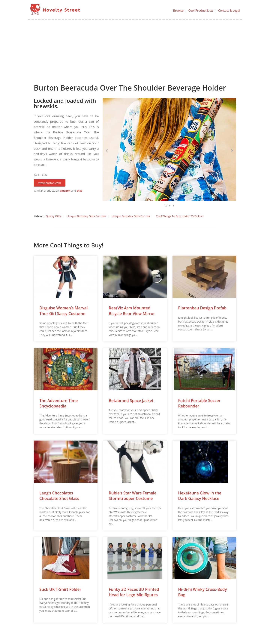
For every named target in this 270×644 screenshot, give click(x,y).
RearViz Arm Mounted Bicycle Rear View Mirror (132, 311)
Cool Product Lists (201, 11)
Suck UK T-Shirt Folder (60, 589)
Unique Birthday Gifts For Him (86, 216)
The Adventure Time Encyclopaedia (59, 403)
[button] (50, 183)
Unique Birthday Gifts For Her (131, 216)
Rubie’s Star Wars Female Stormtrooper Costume (133, 496)
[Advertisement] (135, 48)
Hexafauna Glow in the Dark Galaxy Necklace (200, 496)
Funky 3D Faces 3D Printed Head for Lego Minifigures (134, 592)
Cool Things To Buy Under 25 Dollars (180, 216)
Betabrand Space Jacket (131, 401)
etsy (79, 191)
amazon (65, 191)
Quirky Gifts (53, 216)
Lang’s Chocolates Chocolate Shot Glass (59, 496)
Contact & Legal (229, 11)
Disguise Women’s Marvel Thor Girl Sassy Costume (64, 311)
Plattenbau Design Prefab (202, 308)
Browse (178, 11)
